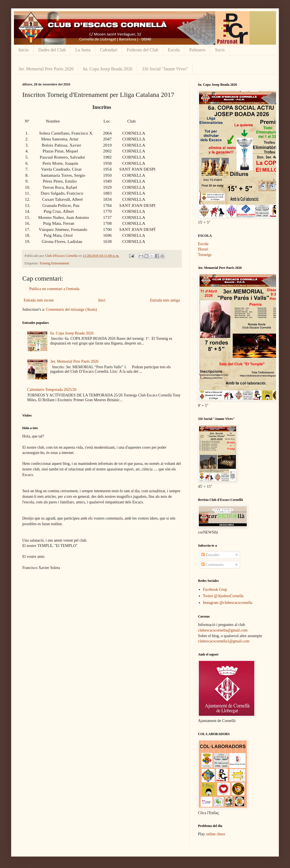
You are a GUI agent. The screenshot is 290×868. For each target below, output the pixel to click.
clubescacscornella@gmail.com (223, 630)
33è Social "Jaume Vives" (165, 69)
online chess (215, 834)
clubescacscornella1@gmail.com (224, 641)
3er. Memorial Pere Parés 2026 (46, 69)
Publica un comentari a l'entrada (54, 289)
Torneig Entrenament (54, 263)
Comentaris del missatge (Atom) (71, 309)
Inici (102, 300)
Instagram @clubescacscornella (228, 603)
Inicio (24, 50)
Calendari (109, 50)
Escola (174, 50)
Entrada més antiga (165, 300)
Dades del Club (52, 50)
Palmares (197, 50)
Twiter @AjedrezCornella (223, 596)
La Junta (83, 50)
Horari (203, 249)
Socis (220, 50)
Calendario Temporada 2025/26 (52, 390)
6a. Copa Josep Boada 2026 (108, 69)
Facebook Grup (215, 590)
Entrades (210, 555)
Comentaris (212, 565)
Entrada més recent (39, 300)
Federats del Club (143, 50)
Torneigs (205, 255)
